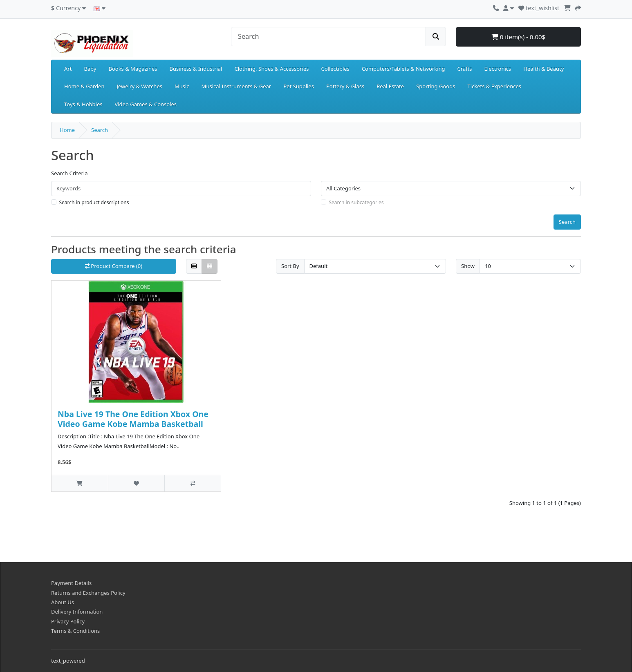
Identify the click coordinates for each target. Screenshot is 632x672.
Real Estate (390, 86)
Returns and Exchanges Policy (88, 593)
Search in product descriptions (94, 202)
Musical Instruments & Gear (236, 86)
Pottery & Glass (345, 86)
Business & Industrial (196, 69)
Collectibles (335, 69)
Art (68, 69)
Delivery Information (77, 612)
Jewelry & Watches (140, 86)
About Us (63, 602)
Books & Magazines (133, 69)
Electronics (498, 69)
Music (182, 86)
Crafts (465, 69)
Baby (90, 69)
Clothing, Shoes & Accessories (271, 69)
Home (67, 130)
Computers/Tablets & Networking (403, 69)
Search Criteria (69, 173)
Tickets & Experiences (494, 86)
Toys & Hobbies (83, 104)
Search (100, 130)
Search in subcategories (356, 202)
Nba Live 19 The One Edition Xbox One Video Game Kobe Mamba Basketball (133, 419)
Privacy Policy (68, 621)
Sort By (290, 266)
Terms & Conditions (75, 631)
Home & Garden (84, 86)
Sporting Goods (436, 86)
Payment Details (71, 583)
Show (468, 266)
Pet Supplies (299, 86)
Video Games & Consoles (146, 104)
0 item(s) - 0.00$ (518, 37)
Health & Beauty (543, 69)
